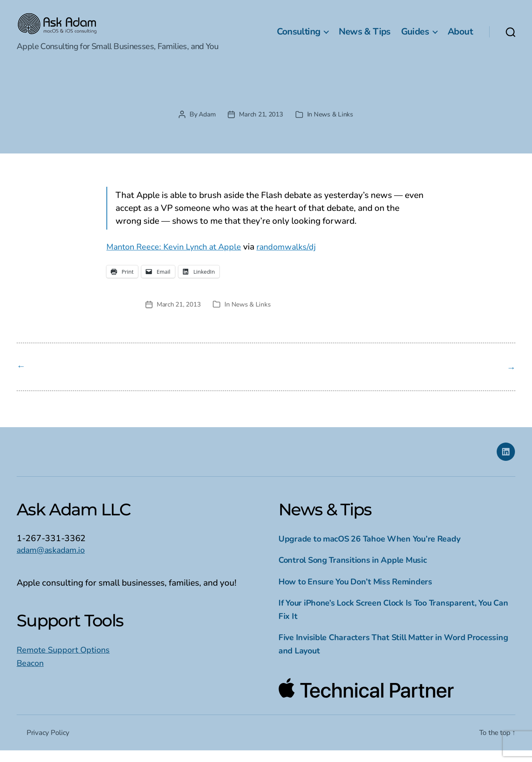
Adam (205, 127)
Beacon (31, 674)
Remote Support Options (66, 661)
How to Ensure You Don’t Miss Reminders (360, 593)
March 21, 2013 (261, 127)
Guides (415, 38)
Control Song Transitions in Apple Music (357, 571)
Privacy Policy (49, 744)
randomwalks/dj (296, 259)
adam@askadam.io (53, 561)
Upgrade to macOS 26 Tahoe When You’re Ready (375, 550)
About (460, 38)
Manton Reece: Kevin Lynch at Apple (178, 259)
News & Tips (365, 38)
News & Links (336, 127)
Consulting (299, 38)
